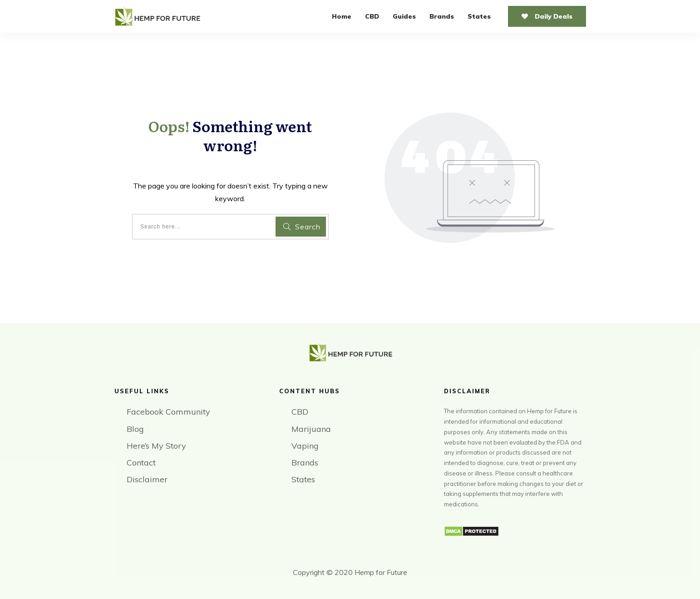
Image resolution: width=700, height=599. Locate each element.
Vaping (305, 446)
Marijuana (311, 429)
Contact (141, 463)
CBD (300, 412)
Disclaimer (147, 479)
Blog (135, 429)
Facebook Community (168, 412)
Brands (305, 463)
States (303, 479)
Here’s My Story (156, 446)
